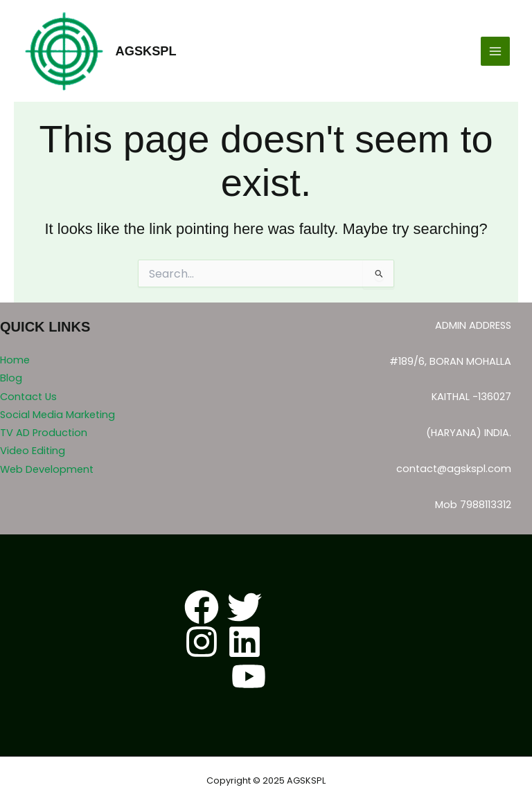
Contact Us (28, 397)
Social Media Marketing (57, 415)
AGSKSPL (146, 51)
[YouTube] (249, 676)
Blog (11, 378)
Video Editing (33, 451)
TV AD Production (44, 433)
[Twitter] (245, 607)
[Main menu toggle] (495, 51)
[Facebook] (202, 607)
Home (15, 360)
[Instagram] (202, 642)
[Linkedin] (245, 642)
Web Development (47, 469)
